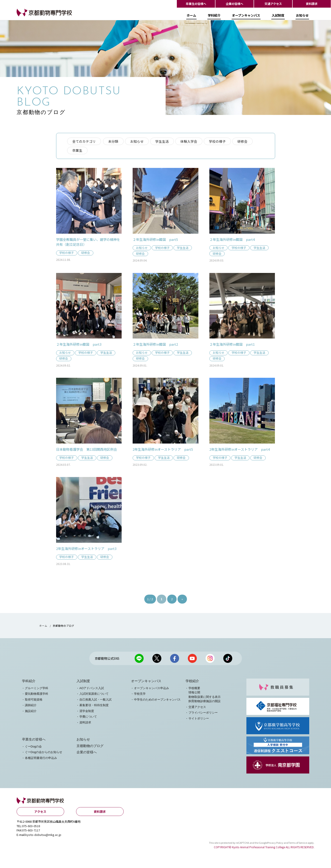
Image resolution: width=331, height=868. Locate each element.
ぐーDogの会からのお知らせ (44, 753)
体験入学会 (190, 141)
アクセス (40, 813)
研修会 (244, 141)
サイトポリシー (199, 720)
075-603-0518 (31, 827)
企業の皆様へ (235, 4)
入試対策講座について (94, 695)
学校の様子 (218, 141)
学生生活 (163, 141)
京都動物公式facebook (175, 660)
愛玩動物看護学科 (37, 695)
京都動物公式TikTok (228, 660)
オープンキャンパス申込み (151, 689)
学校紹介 (192, 682)
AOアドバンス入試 (92, 689)
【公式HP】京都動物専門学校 (39, 17)
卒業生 (78, 151)
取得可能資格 (34, 701)
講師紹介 (31, 706)
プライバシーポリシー (203, 714)
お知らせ (302, 16)
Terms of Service (298, 844)
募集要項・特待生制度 (94, 706)
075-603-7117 (31, 832)
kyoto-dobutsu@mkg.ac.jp (43, 836)
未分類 (114, 141)
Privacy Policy (275, 844)
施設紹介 (31, 712)
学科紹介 (214, 16)
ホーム (191, 16)
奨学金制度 (87, 712)
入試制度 (278, 16)
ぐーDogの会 (33, 748)
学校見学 (140, 695)
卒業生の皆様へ (196, 4)
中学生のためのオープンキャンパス (157, 701)
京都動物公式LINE (139, 660)
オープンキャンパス (246, 16)
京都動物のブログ (90, 747)
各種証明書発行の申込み (41, 759)
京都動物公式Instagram (210, 660)
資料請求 (312, 4)
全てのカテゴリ (84, 141)
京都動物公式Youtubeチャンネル (192, 660)
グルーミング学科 (37, 689)
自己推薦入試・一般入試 (95, 701)
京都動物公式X (157, 660)
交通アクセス (273, 4)
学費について (88, 718)
